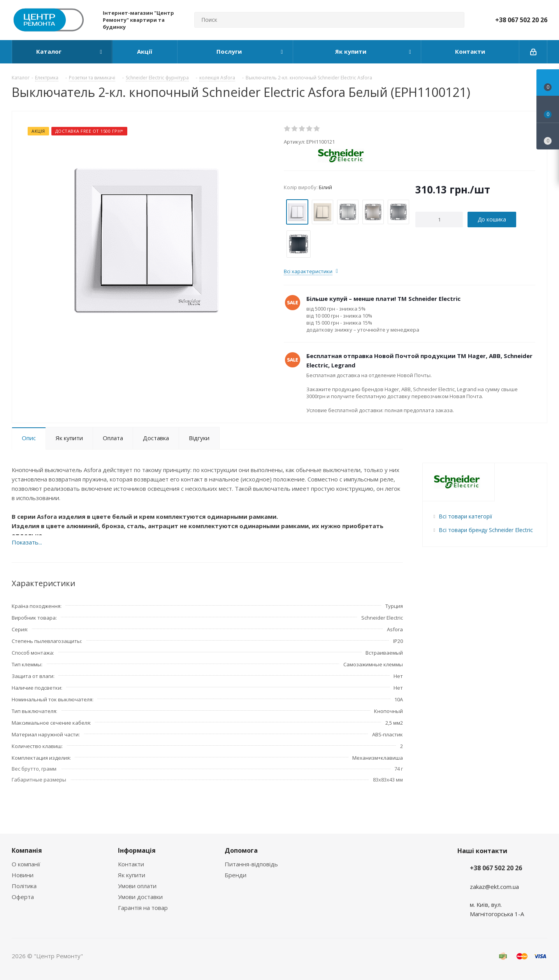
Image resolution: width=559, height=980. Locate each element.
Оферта (23, 897)
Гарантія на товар (143, 908)
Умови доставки (140, 897)
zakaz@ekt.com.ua (494, 887)
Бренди (236, 875)
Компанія (27, 850)
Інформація (137, 850)
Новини (23, 875)
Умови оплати (137, 886)
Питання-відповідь (251, 864)
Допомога (241, 850)
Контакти (131, 864)
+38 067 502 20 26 (521, 20)
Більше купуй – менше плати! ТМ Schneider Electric (383, 299)
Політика (24, 886)
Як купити (132, 875)
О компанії (26, 864)
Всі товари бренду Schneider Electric (486, 530)
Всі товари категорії (465, 516)
